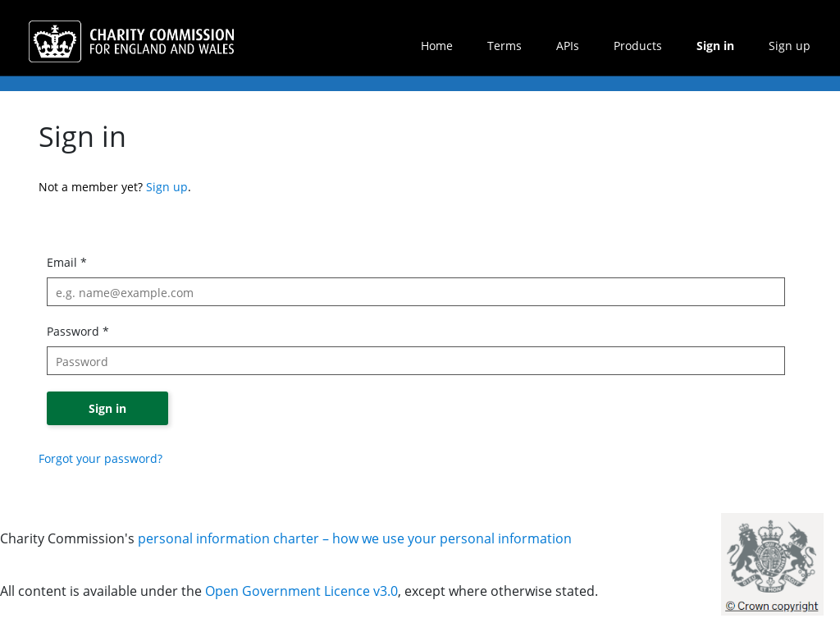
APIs (568, 46)
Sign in (715, 46)
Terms (504, 46)
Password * (78, 331)
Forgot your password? (100, 458)
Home (437, 46)
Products (638, 46)
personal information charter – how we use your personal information (355, 538)
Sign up (790, 46)
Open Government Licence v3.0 (301, 591)
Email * (67, 262)
